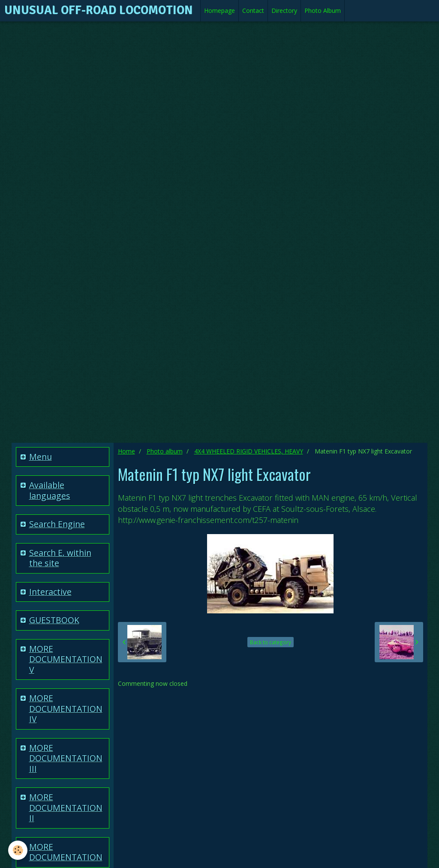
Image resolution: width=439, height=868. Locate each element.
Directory (284, 11)
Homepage (219, 11)
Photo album (165, 451)
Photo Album (323, 11)
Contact (253, 11)
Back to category (271, 642)
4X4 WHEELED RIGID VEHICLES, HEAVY (249, 451)
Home (126, 451)
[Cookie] (18, 850)
